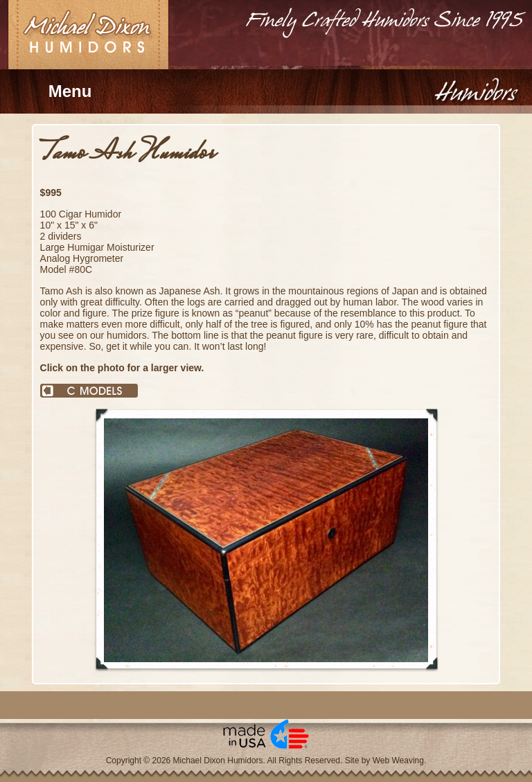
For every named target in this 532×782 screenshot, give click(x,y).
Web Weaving (398, 761)
